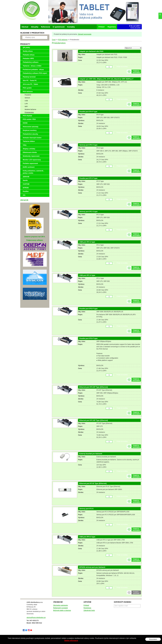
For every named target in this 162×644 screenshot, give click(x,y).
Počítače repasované (30, 163)
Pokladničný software (31, 62)
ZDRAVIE (26, 177)
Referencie (46, 27)
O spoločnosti (59, 27)
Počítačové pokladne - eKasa (33, 70)
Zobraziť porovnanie (84, 34)
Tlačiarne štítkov (29, 141)
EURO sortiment (29, 167)
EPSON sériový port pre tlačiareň (92, 567)
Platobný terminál (29, 77)
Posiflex (26, 191)
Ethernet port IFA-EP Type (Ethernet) (94, 387)
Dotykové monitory (30, 130)
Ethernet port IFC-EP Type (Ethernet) (94, 420)
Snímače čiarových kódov (32, 138)
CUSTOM (26, 184)
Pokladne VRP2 (28, 59)
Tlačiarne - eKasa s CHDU (32, 66)
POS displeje (27, 116)
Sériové (27, 98)
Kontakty (71, 27)
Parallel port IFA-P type (88, 112)
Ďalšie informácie (71, 641)
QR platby (26, 48)
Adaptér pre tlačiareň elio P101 (91, 51)
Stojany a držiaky (29, 149)
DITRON (26, 188)
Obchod (25, 27)
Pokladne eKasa (29, 55)
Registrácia (87, 608)
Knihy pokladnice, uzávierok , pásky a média (33, 172)
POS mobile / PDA (29, 119)
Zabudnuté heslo (89, 610)
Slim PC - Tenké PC (30, 81)
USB (26, 101)
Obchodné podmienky (61, 605)
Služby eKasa (28, 51)
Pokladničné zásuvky (30, 134)
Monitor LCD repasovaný (32, 160)
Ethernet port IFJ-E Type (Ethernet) (93, 483)
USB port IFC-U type (87, 275)
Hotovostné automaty (31, 127)
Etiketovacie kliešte (30, 152)
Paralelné (28, 95)
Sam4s (25, 180)
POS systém (27, 88)
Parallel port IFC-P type (88, 178)
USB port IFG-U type (87, 537)
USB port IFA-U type (87, 242)
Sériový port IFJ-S (86, 509)
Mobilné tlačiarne (30, 109)
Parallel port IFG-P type (88, 309)
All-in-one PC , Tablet (30, 84)
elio (24, 195)
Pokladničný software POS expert (35, 73)
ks (113, 67)
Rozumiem (153, 639)
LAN (26, 104)
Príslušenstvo (29, 112)
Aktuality (35, 27)
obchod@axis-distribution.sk (36, 618)
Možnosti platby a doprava (62, 610)
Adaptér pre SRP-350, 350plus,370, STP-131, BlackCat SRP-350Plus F (106, 79)
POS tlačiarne (28, 92)
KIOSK (25, 123)
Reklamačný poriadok (60, 608)
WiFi (26, 107)
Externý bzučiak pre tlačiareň (91, 454)
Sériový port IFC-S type (88, 212)
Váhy (25, 145)
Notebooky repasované (31, 156)
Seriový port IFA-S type (88, 145)
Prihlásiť (86, 605)
